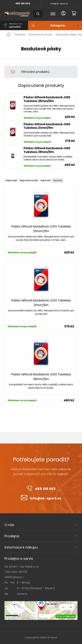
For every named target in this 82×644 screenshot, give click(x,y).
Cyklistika (20, 35)
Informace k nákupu (21, 547)
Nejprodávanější (29, 180)
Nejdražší (46, 180)
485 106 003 (23, 3)
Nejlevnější (11, 180)
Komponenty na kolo (41, 35)
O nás (9, 525)
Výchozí (58, 180)
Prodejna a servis (19, 559)
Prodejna (12, 536)
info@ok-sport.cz (59, 4)
